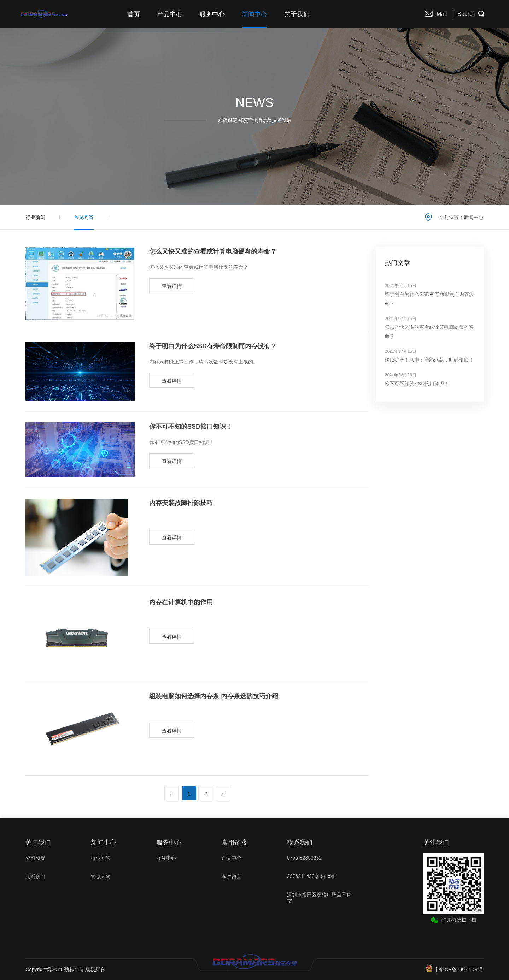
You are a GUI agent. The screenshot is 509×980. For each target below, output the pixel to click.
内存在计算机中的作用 (181, 602)
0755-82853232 (304, 858)
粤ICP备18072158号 (461, 969)
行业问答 (101, 858)
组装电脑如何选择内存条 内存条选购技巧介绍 (214, 696)
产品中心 (170, 14)
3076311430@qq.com (311, 876)
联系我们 (35, 877)
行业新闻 (35, 217)
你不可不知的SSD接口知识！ (191, 427)
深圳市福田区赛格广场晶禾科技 (319, 898)
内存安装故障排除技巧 (181, 503)
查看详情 (172, 286)
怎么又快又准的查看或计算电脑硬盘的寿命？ (213, 251)
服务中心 (212, 14)
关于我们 (297, 14)
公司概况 (35, 858)
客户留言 (232, 877)
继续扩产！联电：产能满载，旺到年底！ (429, 360)
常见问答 (84, 217)
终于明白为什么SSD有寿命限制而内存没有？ (213, 346)
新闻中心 (255, 14)
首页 (134, 14)
